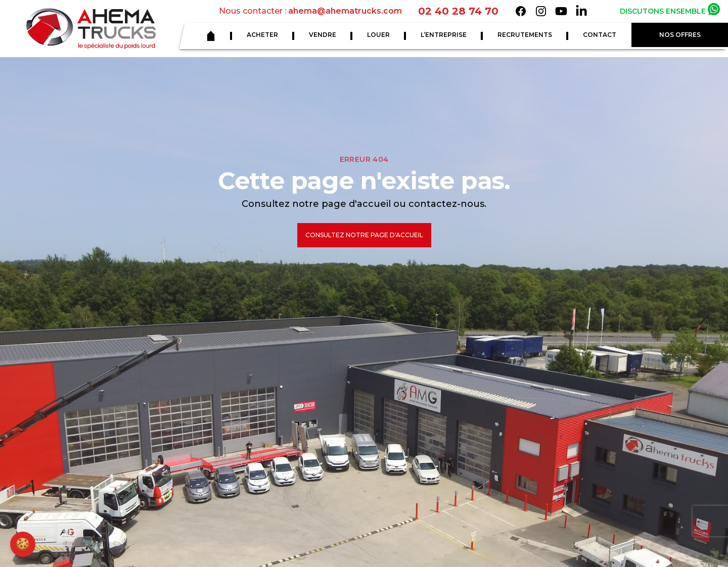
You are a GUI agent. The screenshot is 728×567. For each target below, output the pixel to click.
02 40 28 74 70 (458, 11)
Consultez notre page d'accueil (364, 235)
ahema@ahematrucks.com (345, 11)
